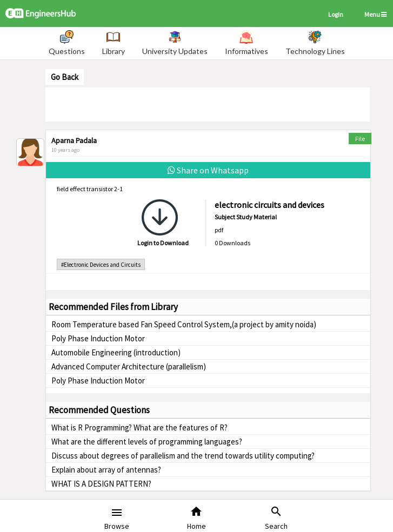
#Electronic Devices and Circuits (101, 265)
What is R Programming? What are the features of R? (139, 427)
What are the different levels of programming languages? (147, 442)
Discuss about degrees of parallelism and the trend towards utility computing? (183, 456)
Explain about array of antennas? (106, 470)
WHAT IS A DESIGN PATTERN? (101, 484)
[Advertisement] (208, 104)
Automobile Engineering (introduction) (116, 352)
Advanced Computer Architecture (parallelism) (129, 366)
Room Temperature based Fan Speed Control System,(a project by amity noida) (184, 324)
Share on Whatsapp (208, 170)
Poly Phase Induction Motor (98, 338)
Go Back (65, 77)
